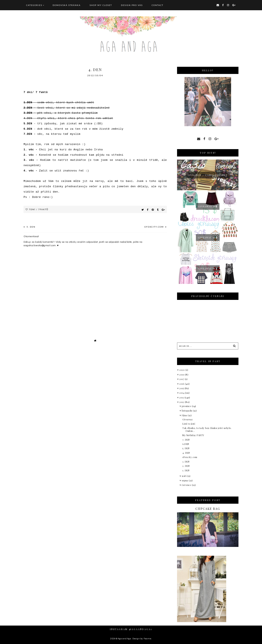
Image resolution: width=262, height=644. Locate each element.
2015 (182, 388)
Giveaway (188, 419)
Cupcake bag (208, 509)
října (185, 415)
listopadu (187, 411)
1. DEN (186, 470)
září (185, 476)
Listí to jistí (189, 424)
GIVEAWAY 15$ (208, 206)
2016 (182, 384)
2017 (182, 379)
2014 (182, 393)
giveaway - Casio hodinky (208, 175)
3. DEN (186, 462)
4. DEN (186, 453)
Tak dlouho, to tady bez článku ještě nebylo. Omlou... (207, 429)
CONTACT (158, 5)
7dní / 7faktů (39, 209)
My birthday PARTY (193, 435)
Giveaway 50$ (208, 238)
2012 (182, 402)
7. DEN (186, 440)
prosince (187, 406)
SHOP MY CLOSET (101, 5)
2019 (182, 375)
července (187, 485)
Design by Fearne (142, 638)
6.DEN (186, 444)
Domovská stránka (67, 5)
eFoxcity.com (155, 227)
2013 (182, 397)
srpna (185, 480)
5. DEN (31, 227)
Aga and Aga (125, 638)
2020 (182, 370)
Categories (34, 5)
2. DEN (186, 466)
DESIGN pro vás (132, 5)
